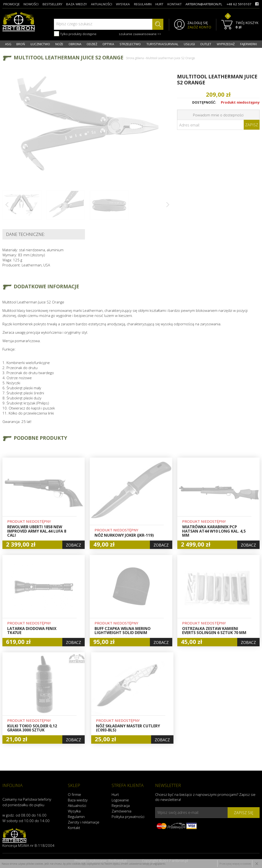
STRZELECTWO (130, 44)
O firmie (74, 794)
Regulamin (76, 817)
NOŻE (59, 44)
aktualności (102, 4)
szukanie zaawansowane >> (140, 34)
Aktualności (77, 805)
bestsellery (52, 4)
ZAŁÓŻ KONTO (199, 27)
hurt (159, 4)
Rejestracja (121, 805)
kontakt (175, 4)
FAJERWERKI (249, 44)
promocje (12, 4)
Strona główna (135, 58)
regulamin (143, 4)
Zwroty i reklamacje (84, 822)
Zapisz (252, 125)
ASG (8, 44)
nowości (31, 4)
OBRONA (75, 44)
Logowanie (120, 800)
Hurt (115, 794)
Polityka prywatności (128, 817)
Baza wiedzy (78, 800)
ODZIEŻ (92, 44)
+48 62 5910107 (239, 4)
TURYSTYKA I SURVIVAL (162, 44)
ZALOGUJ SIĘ (198, 23)
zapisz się (244, 813)
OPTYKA (108, 44)
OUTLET (206, 44)
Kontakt (74, 828)
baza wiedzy (77, 4)
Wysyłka (74, 811)
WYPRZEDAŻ (226, 44)
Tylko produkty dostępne (75, 34)
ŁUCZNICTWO (40, 44)
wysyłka (123, 4)
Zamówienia (121, 811)
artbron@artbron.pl (204, 4)
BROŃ (21, 44)
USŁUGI (189, 44)
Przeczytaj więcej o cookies (235, 864)
